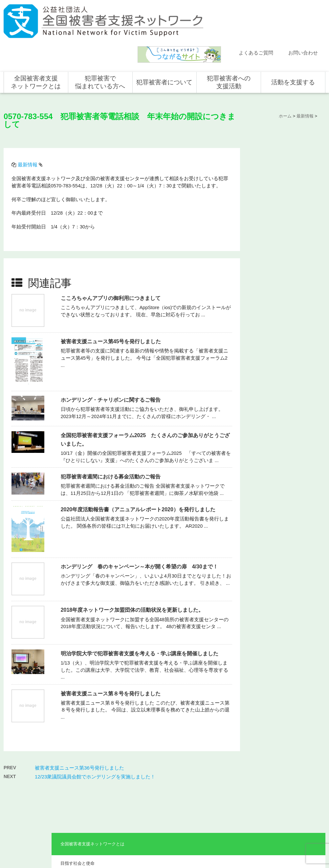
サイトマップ (237, 841)
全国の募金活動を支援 (293, 808)
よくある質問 (22, 779)
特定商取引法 (308, 841)
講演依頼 (18, 798)
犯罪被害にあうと (160, 760)
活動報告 (18, 770)
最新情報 (29, 122)
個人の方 (281, 760)
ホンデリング (285, 798)
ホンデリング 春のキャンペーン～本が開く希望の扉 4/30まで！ (141, 515)
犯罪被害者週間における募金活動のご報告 (112, 425)
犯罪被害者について (164, 43)
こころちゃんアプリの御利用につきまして (112, 246)
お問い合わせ (303, 14)
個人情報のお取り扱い (272, 841)
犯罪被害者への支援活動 (229, 43)
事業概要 (264, 189)
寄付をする (283, 779)
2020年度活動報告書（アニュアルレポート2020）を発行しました (140, 458)
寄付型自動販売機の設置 (295, 817)
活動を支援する (293, 43)
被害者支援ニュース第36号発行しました (79, 711)
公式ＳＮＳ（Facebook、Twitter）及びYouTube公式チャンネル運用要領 (245, 851)
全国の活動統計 (222, 789)
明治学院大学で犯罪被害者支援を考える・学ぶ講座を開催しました (141, 602)
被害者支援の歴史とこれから (166, 774)
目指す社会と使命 (273, 140)
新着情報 (18, 760)
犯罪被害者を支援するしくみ (166, 791)
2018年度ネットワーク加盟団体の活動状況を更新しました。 (134, 558)
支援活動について (224, 770)
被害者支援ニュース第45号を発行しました (113, 290)
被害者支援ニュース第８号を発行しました (112, 641)
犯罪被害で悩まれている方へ (100, 43)
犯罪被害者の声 (158, 805)
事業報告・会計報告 (275, 228)
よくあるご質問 (256, 14)
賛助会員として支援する (295, 789)
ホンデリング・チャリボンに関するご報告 (112, 348)
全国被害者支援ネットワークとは (36, 43)
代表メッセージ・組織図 (279, 156)
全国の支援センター (226, 779)
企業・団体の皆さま (291, 770)
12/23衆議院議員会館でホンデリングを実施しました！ (95, 720)
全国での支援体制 (224, 760)
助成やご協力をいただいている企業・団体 (285, 209)
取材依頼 (18, 808)
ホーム (16, 751)
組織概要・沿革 (270, 173)
